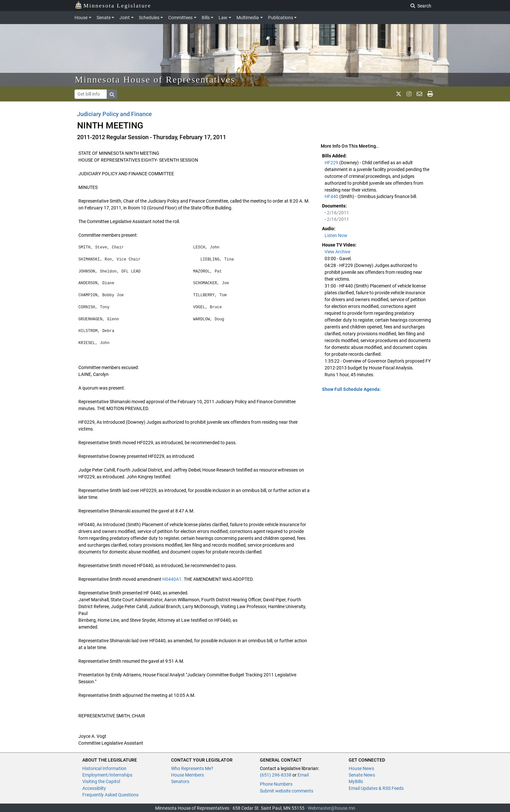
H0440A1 (172, 579)
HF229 (332, 163)
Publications (281, 18)
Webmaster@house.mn (331, 808)
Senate (104, 18)
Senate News (362, 775)
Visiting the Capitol (101, 781)
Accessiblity (94, 788)
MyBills (356, 781)
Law (223, 18)
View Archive (337, 252)
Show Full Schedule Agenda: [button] (351, 389)
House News (361, 768)
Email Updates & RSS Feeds (376, 788)
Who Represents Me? (192, 768)
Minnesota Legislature (113, 5)
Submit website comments (287, 791)
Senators (180, 781)
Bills (206, 18)
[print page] (430, 94)
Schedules (149, 18)
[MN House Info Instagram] (409, 94)
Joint (125, 18)
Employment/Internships (107, 775)
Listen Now (336, 235)
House (81, 18)
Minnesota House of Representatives (155, 80)
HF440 (332, 196)
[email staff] (419, 94)
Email (303, 775)
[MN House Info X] (399, 94)
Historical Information (104, 768)
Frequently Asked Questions (110, 795)
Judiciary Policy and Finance (114, 114)
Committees (180, 18)
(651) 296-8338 (276, 775)
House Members (188, 775)
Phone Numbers (276, 784)
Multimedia (248, 18)
